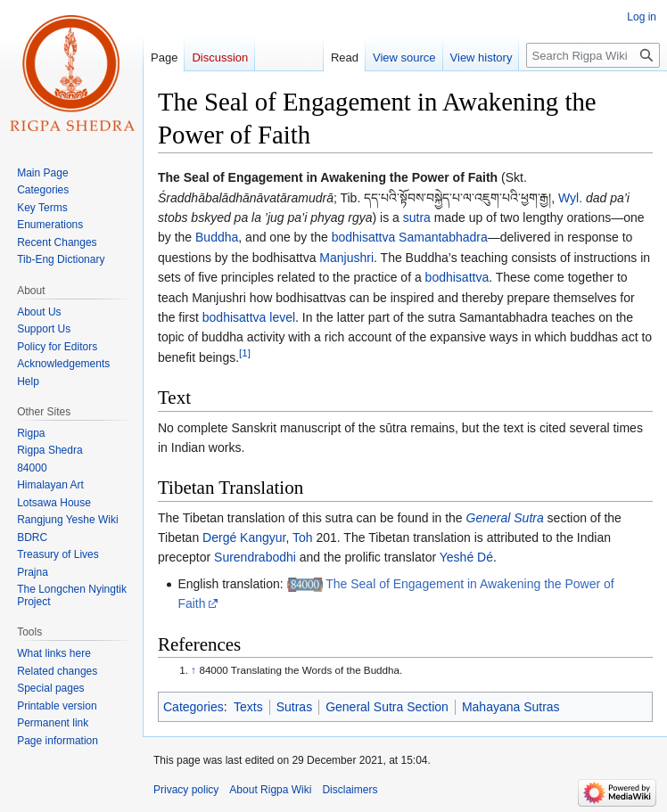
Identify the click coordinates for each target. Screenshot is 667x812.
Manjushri (346, 258)
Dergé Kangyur (244, 537)
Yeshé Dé (466, 557)
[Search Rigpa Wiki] (593, 55)
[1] (245, 353)
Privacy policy (186, 790)
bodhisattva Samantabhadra (410, 237)
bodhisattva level (249, 317)
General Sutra (505, 518)
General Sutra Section (387, 707)
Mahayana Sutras (511, 707)
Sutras (294, 707)
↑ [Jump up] (194, 670)
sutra (417, 217)
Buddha (217, 237)
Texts (248, 707)
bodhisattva (457, 277)
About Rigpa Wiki (270, 790)
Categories (194, 707)
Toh (303, 537)
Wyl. (570, 198)
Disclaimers (350, 790)
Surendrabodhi (255, 557)
